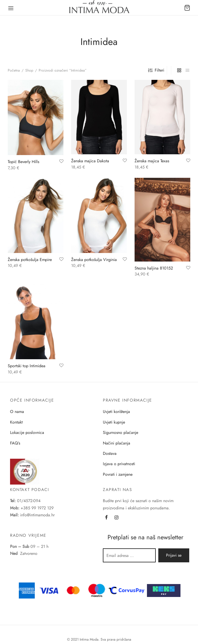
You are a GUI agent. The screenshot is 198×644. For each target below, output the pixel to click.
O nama (17, 412)
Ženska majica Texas (152, 161)
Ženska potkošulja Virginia (94, 260)
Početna (14, 70)
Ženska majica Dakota (90, 161)
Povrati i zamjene (118, 474)
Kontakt (16, 422)
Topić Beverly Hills (23, 162)
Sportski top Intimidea (27, 366)
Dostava (110, 453)
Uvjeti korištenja (116, 412)
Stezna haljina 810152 (154, 268)
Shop (29, 70)
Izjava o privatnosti (119, 464)
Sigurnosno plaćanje (121, 432)
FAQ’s (15, 443)
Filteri (156, 70)
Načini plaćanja (117, 443)
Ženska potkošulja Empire (30, 260)
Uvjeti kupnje (114, 422)
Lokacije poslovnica (27, 432)
